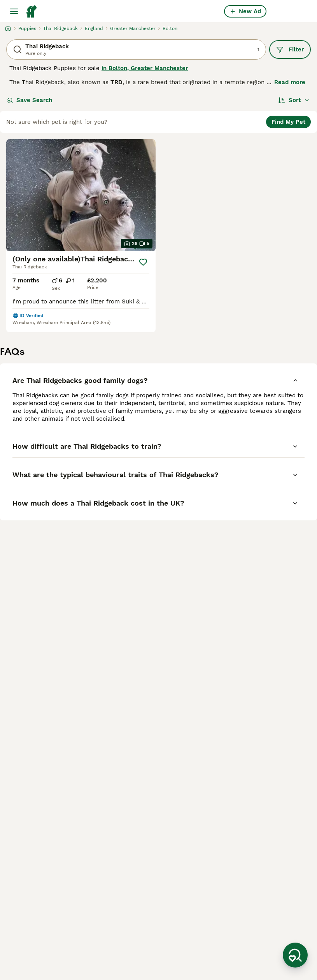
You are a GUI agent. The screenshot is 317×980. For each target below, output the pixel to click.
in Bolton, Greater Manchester (145, 68)
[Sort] (294, 100)
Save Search (30, 100)
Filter (290, 49)
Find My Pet (288, 122)
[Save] (143, 262)
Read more (290, 82)
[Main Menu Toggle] (14, 11)
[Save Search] (295, 955)
